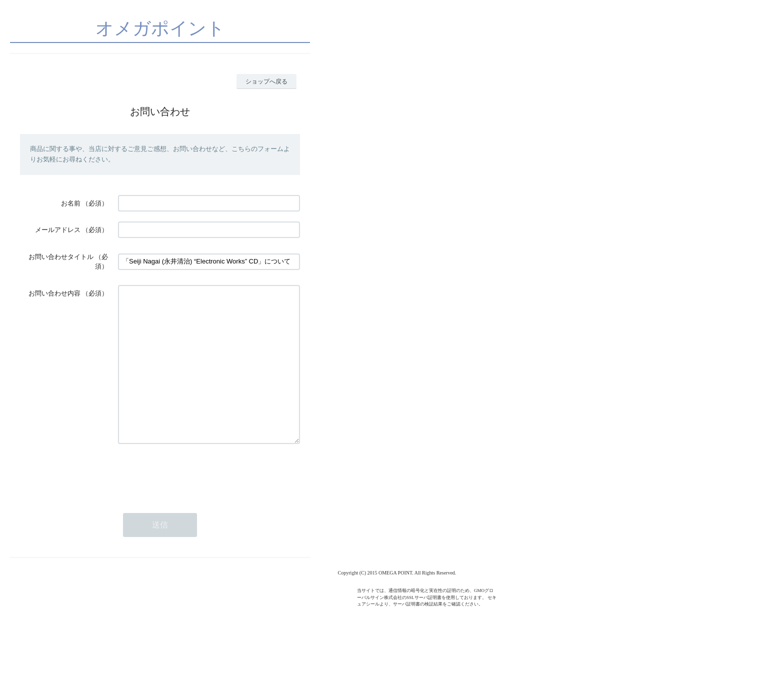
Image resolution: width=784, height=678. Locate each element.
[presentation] (194, 503)
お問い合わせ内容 (54, 293)
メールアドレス (58, 230)
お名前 (71, 203)
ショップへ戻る (266, 81)
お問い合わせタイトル (61, 257)
